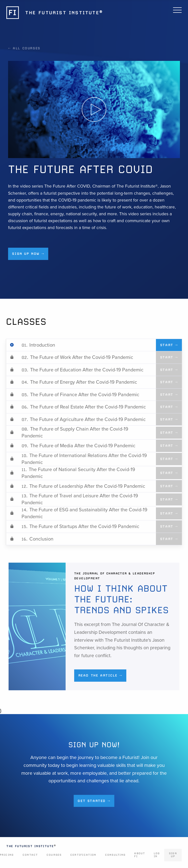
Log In (157, 855)
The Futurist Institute (31, 846)
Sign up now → (28, 254)
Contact (30, 855)
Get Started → (94, 801)
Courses (54, 855)
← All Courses (24, 48)
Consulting (115, 855)
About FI (140, 855)
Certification (83, 855)
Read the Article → (100, 675)
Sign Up (173, 855)
